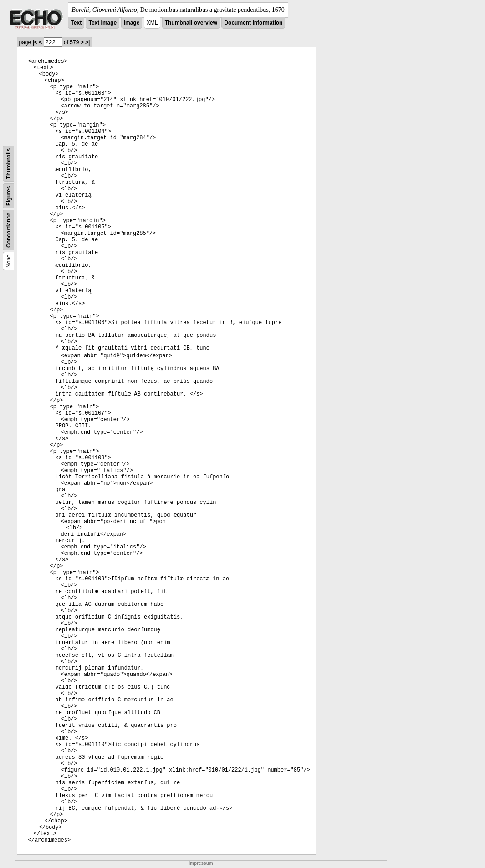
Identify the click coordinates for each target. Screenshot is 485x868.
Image (132, 23)
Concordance (9, 230)
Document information (253, 23)
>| (87, 42)
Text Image (102, 23)
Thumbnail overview (191, 23)
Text (76, 23)
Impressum (201, 863)
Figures (9, 196)
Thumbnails (9, 164)
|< (35, 42)
